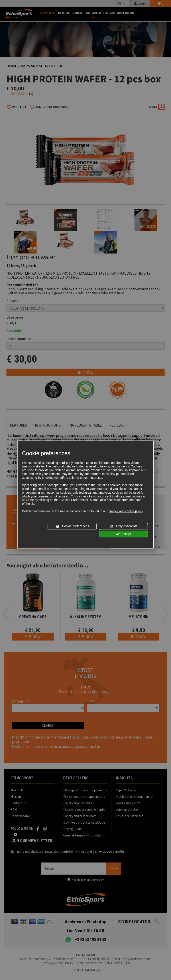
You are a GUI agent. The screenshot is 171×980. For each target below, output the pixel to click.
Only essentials (123, 526)
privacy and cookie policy (126, 511)
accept (123, 534)
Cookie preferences (72, 526)
